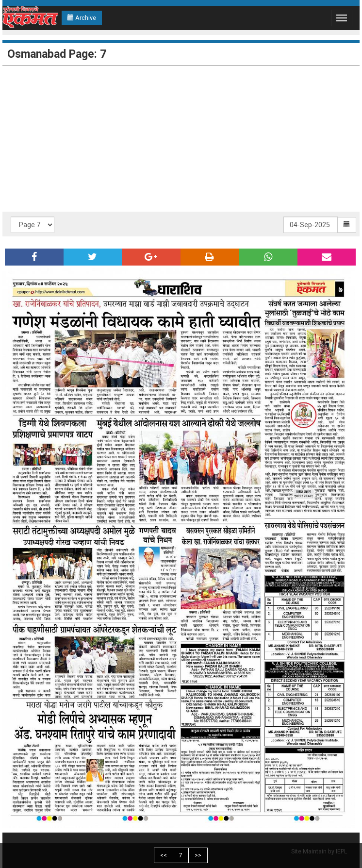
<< (164, 855)
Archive (82, 18)
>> (198, 855)
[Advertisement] (181, 139)
